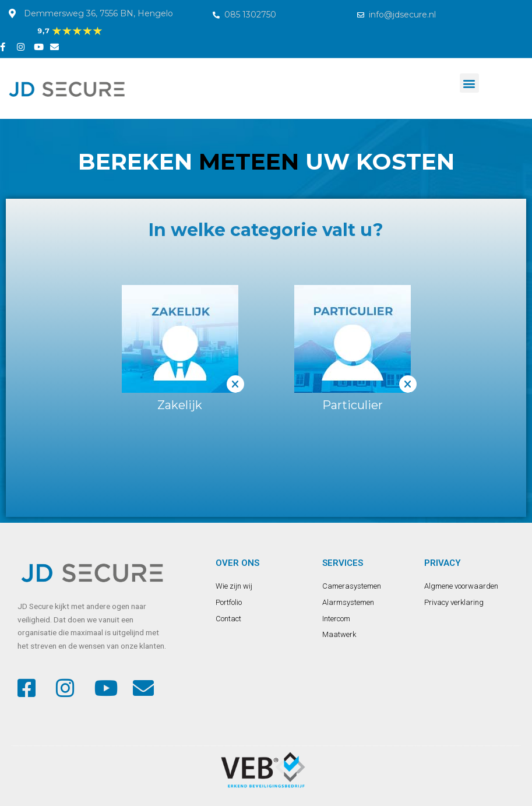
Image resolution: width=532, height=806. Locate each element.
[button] (469, 83)
